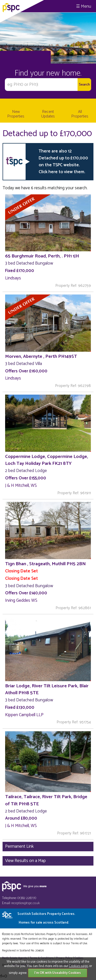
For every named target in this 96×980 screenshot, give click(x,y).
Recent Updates (48, 114)
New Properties (16, 114)
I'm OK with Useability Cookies (58, 973)
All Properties (80, 114)
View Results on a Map (25, 861)
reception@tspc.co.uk (25, 903)
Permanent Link (19, 846)
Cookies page (78, 966)
